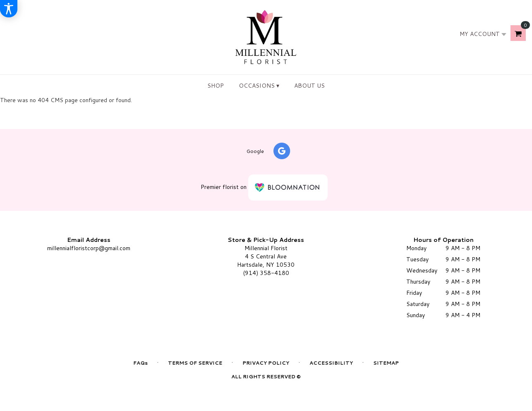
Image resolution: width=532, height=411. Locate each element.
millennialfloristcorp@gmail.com (89, 248)
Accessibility (331, 363)
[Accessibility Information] (9, 9)
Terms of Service (195, 363)
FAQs (140, 363)
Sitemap (386, 363)
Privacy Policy (266, 363)
